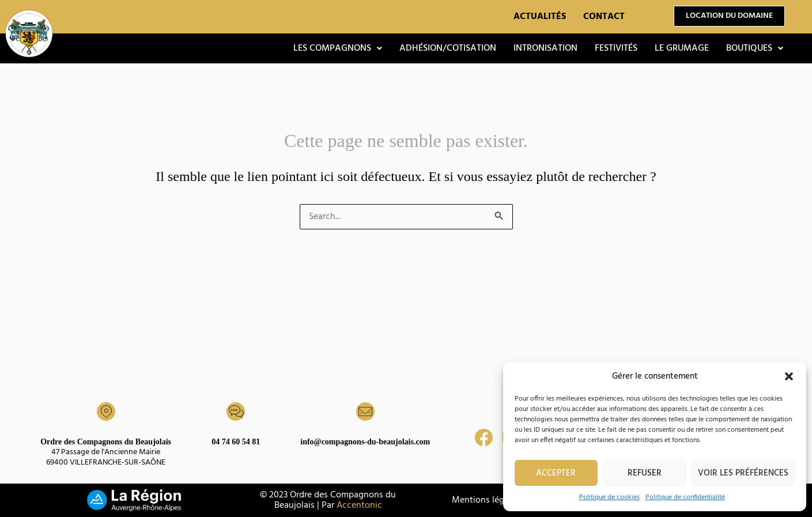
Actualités (540, 17)
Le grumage (682, 48)
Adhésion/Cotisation (448, 48)
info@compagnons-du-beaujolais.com (365, 442)
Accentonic (359, 505)
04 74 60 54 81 (236, 442)
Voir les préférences (743, 473)
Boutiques (755, 48)
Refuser (645, 473)
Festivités (616, 48)
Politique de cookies (609, 497)
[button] (789, 376)
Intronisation (545, 48)
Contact (604, 17)
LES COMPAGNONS (338, 48)
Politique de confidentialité (685, 497)
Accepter (556, 473)
